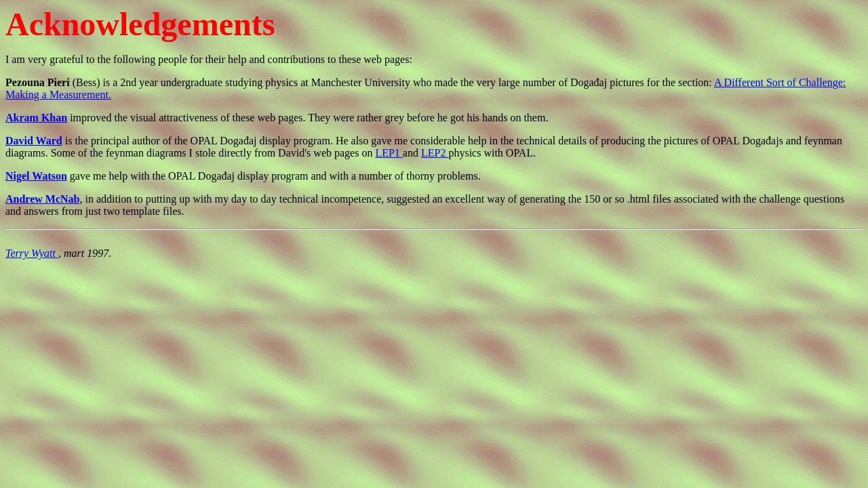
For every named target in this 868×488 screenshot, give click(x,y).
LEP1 (389, 153)
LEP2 (435, 153)
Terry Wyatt (32, 253)
